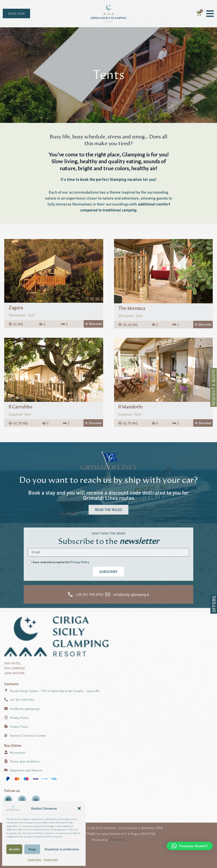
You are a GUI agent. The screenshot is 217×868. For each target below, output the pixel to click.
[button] (79, 808)
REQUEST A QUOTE (214, 388)
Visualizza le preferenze (62, 849)
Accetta (14, 849)
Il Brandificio (117, 840)
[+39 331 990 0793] (70, 594)
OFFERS (214, 604)
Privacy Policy (51, 860)
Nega (32, 849)
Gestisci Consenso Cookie (28, 735)
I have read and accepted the (60, 562)
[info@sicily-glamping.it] (108, 594)
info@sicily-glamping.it (131, 594)
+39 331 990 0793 (90, 594)
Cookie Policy (35, 860)
